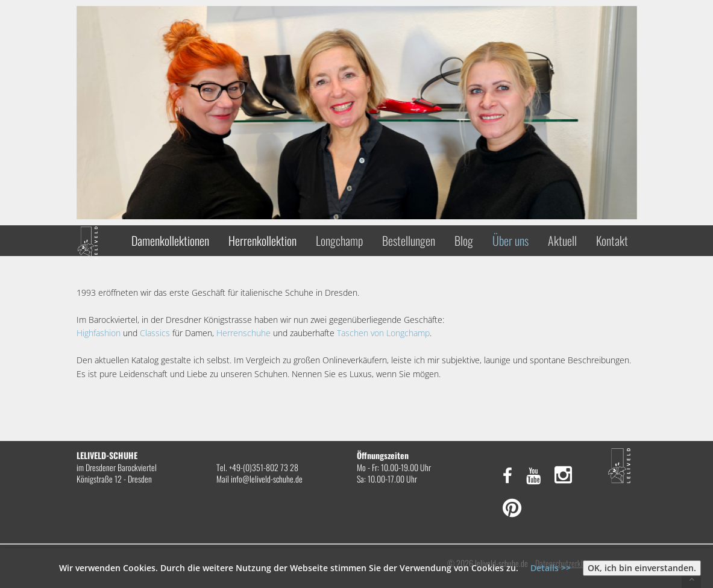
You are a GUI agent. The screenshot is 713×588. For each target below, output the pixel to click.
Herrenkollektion (262, 240)
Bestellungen (409, 240)
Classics (155, 333)
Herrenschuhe (243, 333)
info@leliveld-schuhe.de (267, 479)
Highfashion (99, 333)
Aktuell (562, 240)
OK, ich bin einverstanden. (642, 568)
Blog (464, 240)
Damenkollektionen (170, 240)
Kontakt (612, 240)
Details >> (551, 568)
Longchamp (339, 240)
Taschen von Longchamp (383, 333)
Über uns (510, 240)
